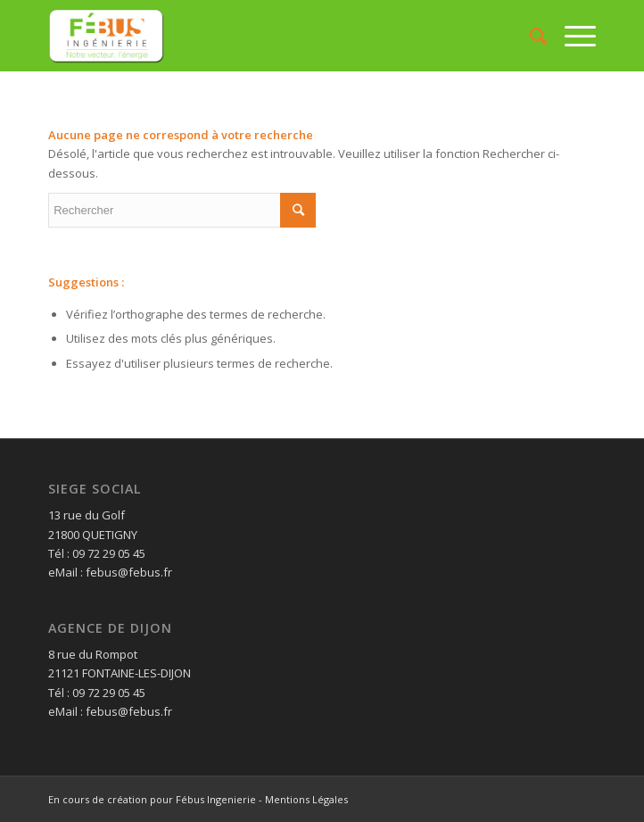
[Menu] (571, 36)
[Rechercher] (529, 36)
